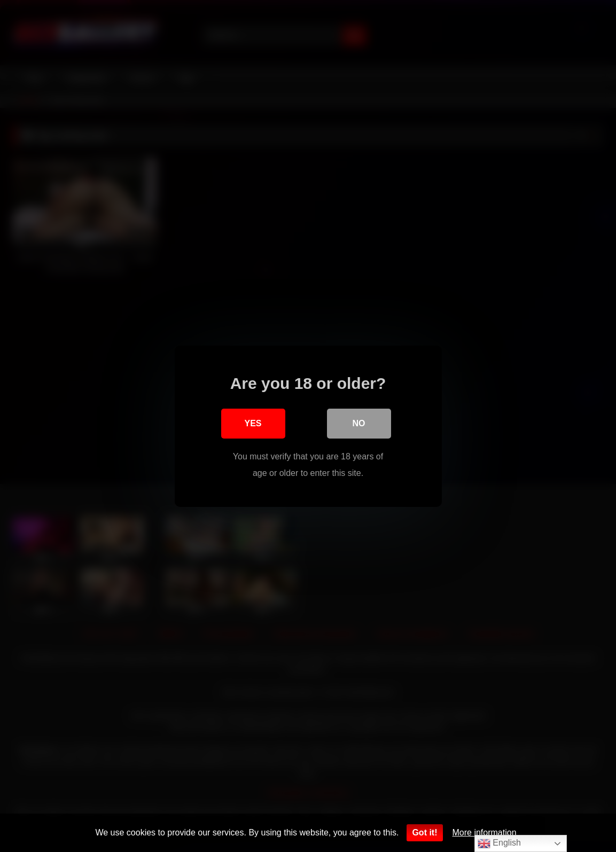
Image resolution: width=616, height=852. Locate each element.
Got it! (424, 833)
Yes (253, 423)
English (499, 843)
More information (485, 833)
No (359, 423)
